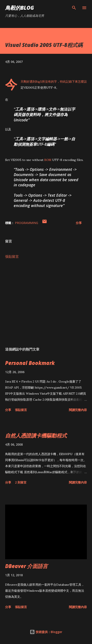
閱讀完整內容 (78, 410)
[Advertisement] (46, 303)
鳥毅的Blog (20, 8)
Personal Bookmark (30, 363)
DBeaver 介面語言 (26, 566)
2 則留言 (21, 482)
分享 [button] (79, 223)
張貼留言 (12, 256)
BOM (48, 160)
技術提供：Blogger (46, 632)
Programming (27, 223)
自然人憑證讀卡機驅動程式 (36, 435)
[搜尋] (74, 8)
